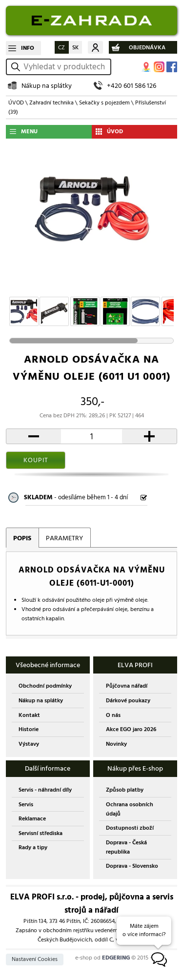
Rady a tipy (33, 847)
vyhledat (17, 67)
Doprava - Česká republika (126, 847)
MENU (29, 132)
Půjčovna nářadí (127, 686)
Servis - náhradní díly (45, 790)
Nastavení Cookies (35, 959)
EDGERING (116, 958)
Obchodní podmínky (45, 686)
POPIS (22, 538)
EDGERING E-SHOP (91, 20)
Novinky (116, 744)
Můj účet (95, 47)
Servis (26, 805)
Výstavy (29, 744)
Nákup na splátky (47, 86)
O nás (113, 715)
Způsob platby (125, 790)
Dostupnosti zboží (130, 828)
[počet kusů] (92, 436)
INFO (28, 48)
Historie (29, 729)
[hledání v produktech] (66, 67)
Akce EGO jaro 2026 (131, 729)
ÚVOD (16, 103)
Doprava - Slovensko (132, 866)
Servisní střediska (41, 833)
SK (75, 48)
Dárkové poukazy (128, 701)
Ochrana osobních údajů (130, 809)
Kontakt (29, 715)
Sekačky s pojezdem (104, 103)
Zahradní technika (51, 103)
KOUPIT (36, 460)
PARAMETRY (64, 538)
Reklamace (32, 819)
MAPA (146, 67)
